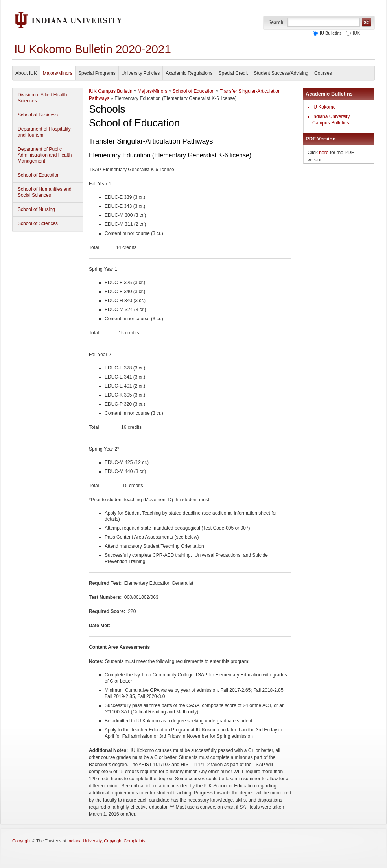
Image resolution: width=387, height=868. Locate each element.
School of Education (39, 175)
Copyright (21, 841)
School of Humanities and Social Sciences (45, 192)
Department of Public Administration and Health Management (45, 155)
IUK (355, 33)
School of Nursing (36, 209)
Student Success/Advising (281, 73)
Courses (323, 73)
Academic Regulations (189, 73)
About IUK (26, 73)
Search (276, 22)
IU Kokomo (324, 107)
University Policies (141, 73)
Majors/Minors (58, 73)
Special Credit (233, 73)
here (324, 153)
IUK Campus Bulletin (111, 91)
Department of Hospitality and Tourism (44, 132)
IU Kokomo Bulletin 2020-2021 (93, 49)
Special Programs (97, 73)
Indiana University (85, 841)
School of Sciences (38, 223)
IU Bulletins (330, 33)
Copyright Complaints (124, 841)
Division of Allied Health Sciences (42, 98)
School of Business (38, 115)
